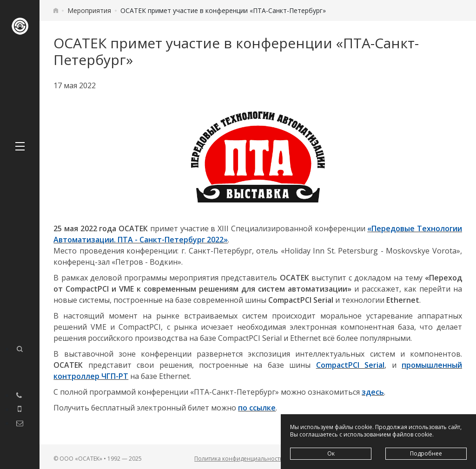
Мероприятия (89, 10)
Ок (331, 453)
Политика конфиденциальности (239, 459)
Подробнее (426, 453)
